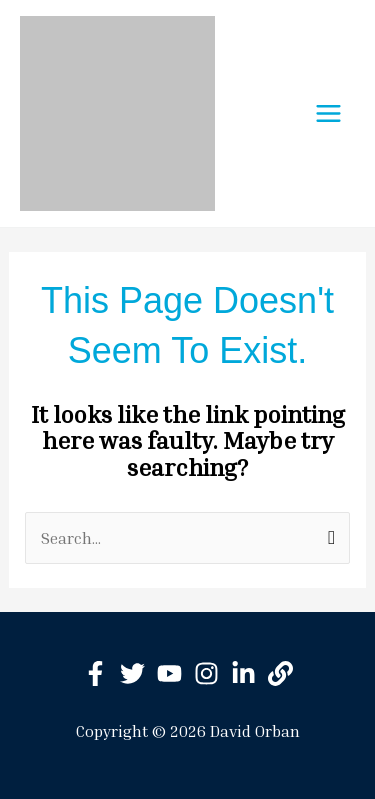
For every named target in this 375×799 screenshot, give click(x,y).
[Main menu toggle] (328, 113)
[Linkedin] (243, 673)
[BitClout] (280, 673)
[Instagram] (206, 673)
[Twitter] (132, 673)
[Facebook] (95, 673)
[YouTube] (169, 673)
